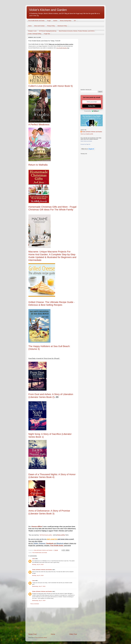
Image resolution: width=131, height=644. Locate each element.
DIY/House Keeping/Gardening (48, 31)
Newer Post (32, 634)
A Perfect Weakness (39, 124)
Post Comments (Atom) (41, 638)
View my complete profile (87, 134)
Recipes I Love (32, 31)
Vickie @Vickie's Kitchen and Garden (42, 570)
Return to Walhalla (38, 165)
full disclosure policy (46, 535)
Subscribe (92, 106)
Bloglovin (60, 543)
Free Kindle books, (57, 546)
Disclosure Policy (62, 26)
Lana (34, 559)
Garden (55, 21)
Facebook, (50, 543)
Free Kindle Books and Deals (36, 21)
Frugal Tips (47, 34)
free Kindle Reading (62, 48)
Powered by (92, 111)
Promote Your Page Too (85, 144)
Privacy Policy (51, 26)
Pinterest (42, 543)
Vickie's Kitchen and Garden (48, 10)
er (37, 543)
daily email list (52, 539)
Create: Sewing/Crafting (35, 34)
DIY (75, 21)
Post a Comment (35, 604)
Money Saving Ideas (66, 21)
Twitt (35, 543)
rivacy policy (61, 535)
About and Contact (39, 26)
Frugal (49, 21)
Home (30, 26)
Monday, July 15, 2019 (38, 564)
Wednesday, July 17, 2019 (39, 586)
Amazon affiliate (37, 527)
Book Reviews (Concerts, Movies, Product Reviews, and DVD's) (77, 31)
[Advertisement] (53, 620)
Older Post (73, 634)
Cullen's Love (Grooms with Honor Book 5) (51, 86)
